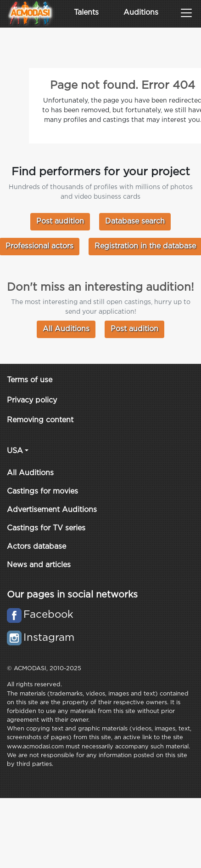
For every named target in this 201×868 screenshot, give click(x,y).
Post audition (60, 221)
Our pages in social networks (72, 595)
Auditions (141, 13)
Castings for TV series (46, 528)
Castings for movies (42, 491)
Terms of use (30, 380)
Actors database (36, 547)
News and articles (39, 565)
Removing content (40, 420)
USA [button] (15, 451)
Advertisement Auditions (52, 510)
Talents (86, 13)
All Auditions (66, 329)
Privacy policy (32, 400)
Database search (135, 221)
